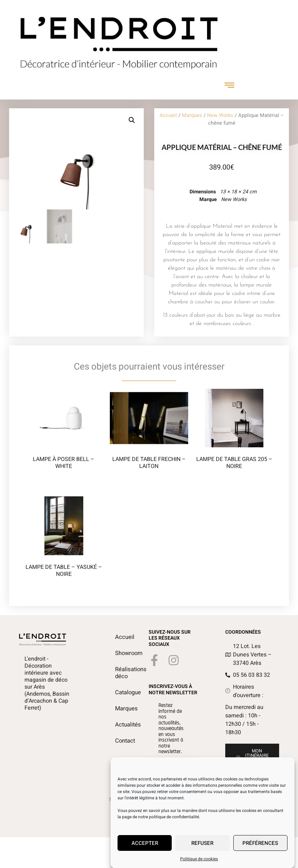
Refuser (202, 843)
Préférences (260, 843)
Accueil (168, 115)
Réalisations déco (119, 673)
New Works (220, 115)
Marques (192, 115)
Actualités (119, 725)
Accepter (145, 843)
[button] (132, 120)
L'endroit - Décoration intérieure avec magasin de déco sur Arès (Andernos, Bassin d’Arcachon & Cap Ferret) (47, 683)
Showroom (119, 653)
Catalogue (119, 693)
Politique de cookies (199, 859)
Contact (119, 741)
